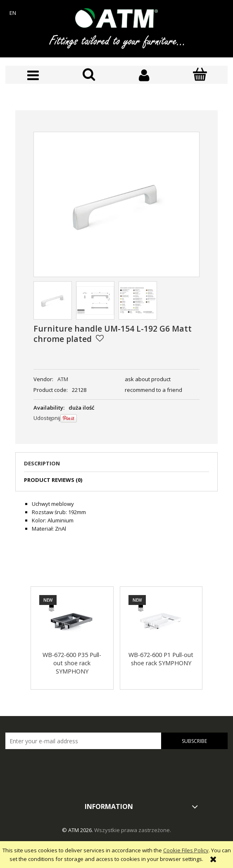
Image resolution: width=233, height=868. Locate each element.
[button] (33, 75)
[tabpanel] (116, 516)
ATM (63, 379)
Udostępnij (47, 418)
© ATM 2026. (78, 830)
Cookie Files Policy (186, 850)
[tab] (116, 466)
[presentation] (63, 767)
